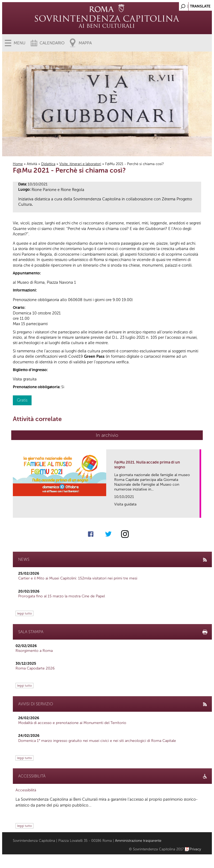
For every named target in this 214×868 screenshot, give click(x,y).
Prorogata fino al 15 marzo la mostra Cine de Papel (62, 596)
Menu (20, 43)
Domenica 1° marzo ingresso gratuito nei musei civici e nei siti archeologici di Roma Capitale (97, 741)
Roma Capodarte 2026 (35, 668)
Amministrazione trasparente (138, 841)
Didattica (48, 164)
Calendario (52, 43)
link (197, 512)
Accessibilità (26, 790)
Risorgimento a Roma (34, 651)
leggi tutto (24, 613)
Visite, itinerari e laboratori (80, 164)
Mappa (85, 43)
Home (18, 164)
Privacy (195, 849)
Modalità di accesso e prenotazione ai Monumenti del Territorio (72, 723)
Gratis (22, 400)
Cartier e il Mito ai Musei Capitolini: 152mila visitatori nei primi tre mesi (78, 578)
